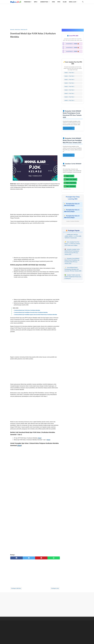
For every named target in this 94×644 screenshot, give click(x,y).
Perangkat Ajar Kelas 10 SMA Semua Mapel (72, 205)
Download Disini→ (69, 128)
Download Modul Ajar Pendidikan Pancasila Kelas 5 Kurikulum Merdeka (31, 312)
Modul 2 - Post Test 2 (69, 87)
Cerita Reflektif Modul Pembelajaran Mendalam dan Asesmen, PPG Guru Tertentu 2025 (73, 269)
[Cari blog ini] (83, 2)
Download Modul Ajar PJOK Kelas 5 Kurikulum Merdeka (27, 310)
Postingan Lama (55, 588)
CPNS (53, 2)
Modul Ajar (72, 2)
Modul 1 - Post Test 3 (69, 80)
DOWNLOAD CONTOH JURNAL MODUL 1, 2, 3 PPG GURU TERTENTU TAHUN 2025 (73, 236)
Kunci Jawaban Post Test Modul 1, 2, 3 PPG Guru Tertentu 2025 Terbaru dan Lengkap (72, 244)
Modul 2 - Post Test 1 (69, 83)
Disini (40, 438)
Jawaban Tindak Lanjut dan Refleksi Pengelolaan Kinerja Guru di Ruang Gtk (73, 277)
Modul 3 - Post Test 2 (69, 97)
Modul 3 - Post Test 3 (69, 100)
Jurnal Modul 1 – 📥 (71, 44)
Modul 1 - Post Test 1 (69, 73)
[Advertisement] (47, 16)
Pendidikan (27, 2)
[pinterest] (41, 558)
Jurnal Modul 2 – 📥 (71, 48)
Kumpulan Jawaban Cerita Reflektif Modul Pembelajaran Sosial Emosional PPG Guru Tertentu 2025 (72, 252)
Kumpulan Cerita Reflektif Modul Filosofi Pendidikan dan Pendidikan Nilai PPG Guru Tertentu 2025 (72, 261)
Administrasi (44, 2)
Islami (65, 2)
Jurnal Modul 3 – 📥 (71, 51)
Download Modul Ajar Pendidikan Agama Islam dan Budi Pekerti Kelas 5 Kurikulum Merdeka (36, 315)
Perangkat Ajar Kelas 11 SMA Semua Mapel (72, 211)
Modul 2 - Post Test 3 (69, 90)
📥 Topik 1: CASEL (69, 176)
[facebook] (16, 558)
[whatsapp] (54, 558)
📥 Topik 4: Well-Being (70, 186)
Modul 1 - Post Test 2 (69, 76)
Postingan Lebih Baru (16, 588)
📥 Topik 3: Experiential (70, 183)
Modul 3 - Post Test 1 (69, 93)
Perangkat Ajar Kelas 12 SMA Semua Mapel (72, 217)
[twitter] (29, 558)
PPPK (59, 2)
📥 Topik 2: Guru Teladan (70, 179)
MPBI (35, 2)
